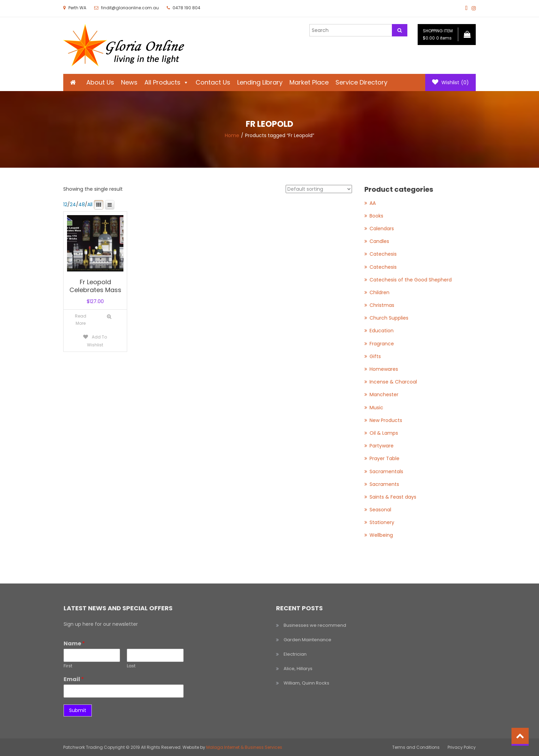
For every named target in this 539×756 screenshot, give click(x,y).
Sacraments (384, 484)
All (90, 204)
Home (232, 135)
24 (73, 204)
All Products (167, 82)
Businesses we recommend (315, 625)
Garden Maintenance (307, 640)
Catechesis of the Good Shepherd (411, 280)
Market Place (309, 82)
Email (74, 680)
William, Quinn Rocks (306, 683)
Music (376, 408)
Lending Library (260, 82)
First (68, 666)
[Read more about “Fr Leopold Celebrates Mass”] (81, 320)
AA (373, 203)
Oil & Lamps (384, 433)
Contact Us (213, 82)
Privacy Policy (462, 747)
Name (74, 644)
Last (131, 666)
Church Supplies (389, 318)
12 (65, 204)
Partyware (382, 446)
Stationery (382, 522)
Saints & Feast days (393, 497)
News (129, 82)
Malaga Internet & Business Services (244, 747)
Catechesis (383, 254)
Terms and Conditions (416, 747)
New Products (386, 420)
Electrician (295, 654)
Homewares (384, 369)
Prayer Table (384, 458)
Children (379, 292)
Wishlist (450, 82)
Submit (78, 710)
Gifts (375, 356)
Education (382, 331)
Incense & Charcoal (393, 382)
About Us (100, 82)
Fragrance (382, 344)
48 (82, 204)
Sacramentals (386, 471)
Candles (379, 241)
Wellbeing (381, 535)
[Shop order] (319, 189)
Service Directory (361, 82)
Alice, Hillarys (298, 669)
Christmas (382, 305)
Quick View (109, 317)
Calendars (382, 229)
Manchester (384, 394)
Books (376, 216)
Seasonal (380, 510)
